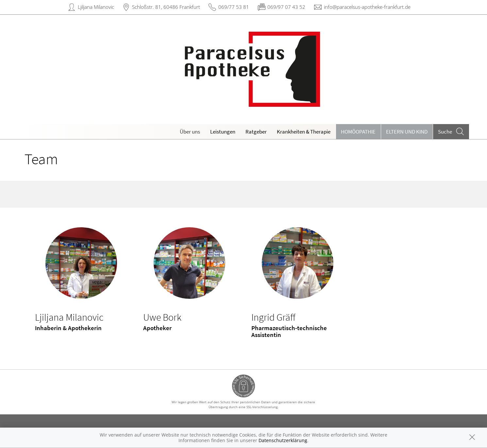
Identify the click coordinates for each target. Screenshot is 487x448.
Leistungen (223, 132)
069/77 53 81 (234, 7)
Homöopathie (358, 132)
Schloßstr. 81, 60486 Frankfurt (166, 7)
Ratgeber (256, 132)
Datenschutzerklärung (283, 440)
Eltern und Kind (407, 132)
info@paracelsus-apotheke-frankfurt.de (367, 7)
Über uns (190, 132)
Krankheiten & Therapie (304, 132)
